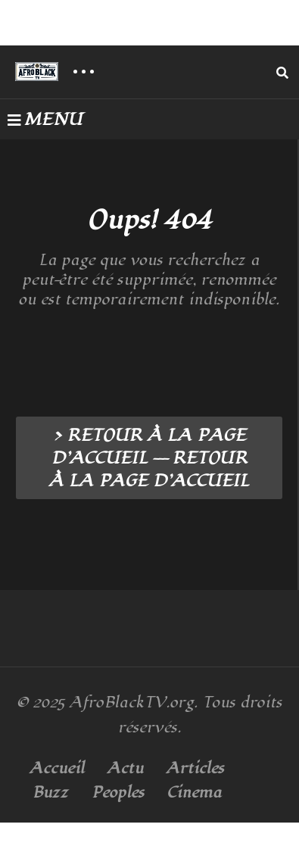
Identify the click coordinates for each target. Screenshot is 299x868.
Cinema (195, 793)
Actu (125, 768)
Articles (195, 768)
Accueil (57, 768)
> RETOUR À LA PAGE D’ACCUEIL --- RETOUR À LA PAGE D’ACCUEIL (149, 458)
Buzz (50, 793)
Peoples (118, 793)
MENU (45, 120)
